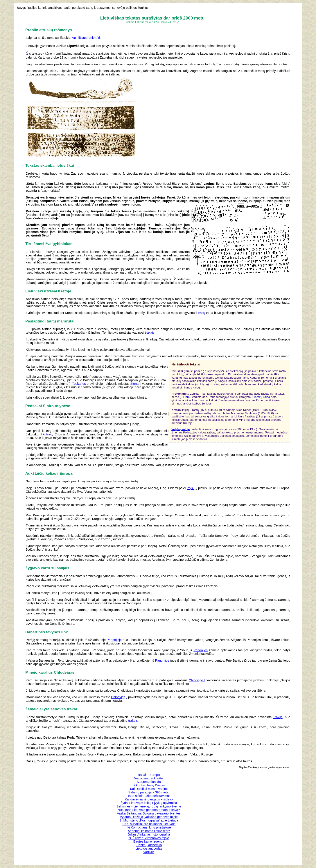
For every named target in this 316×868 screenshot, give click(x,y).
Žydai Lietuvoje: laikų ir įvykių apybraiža (149, 803)
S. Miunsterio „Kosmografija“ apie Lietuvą (149, 820)
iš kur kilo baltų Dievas (149, 785)
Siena (135, 384)
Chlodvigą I (119, 697)
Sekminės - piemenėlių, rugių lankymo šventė (149, 806)
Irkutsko (46, 434)
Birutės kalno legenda (149, 841)
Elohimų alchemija (149, 845)
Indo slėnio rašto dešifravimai (149, 796)
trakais (150, 333)
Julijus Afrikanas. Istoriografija (149, 834)
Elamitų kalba (261, 397)
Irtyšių (191, 488)
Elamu (187, 397)
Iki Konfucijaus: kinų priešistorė (149, 827)
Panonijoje (114, 640)
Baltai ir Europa (149, 775)
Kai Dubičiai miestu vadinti (149, 789)
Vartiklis (149, 852)
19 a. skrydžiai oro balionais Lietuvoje (149, 824)
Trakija (278, 717)
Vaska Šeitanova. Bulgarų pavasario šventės (149, 813)
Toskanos (79, 384)
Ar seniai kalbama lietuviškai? (149, 831)
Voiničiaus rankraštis (87, 38)
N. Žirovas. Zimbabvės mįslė (149, 838)
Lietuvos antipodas (149, 848)
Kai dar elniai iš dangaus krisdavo (149, 799)
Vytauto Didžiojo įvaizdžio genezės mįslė (149, 817)
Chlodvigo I (197, 680)
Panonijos (201, 650)
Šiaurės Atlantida (149, 782)
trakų (202, 313)
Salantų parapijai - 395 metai (149, 792)
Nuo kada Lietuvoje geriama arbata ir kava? (149, 810)
